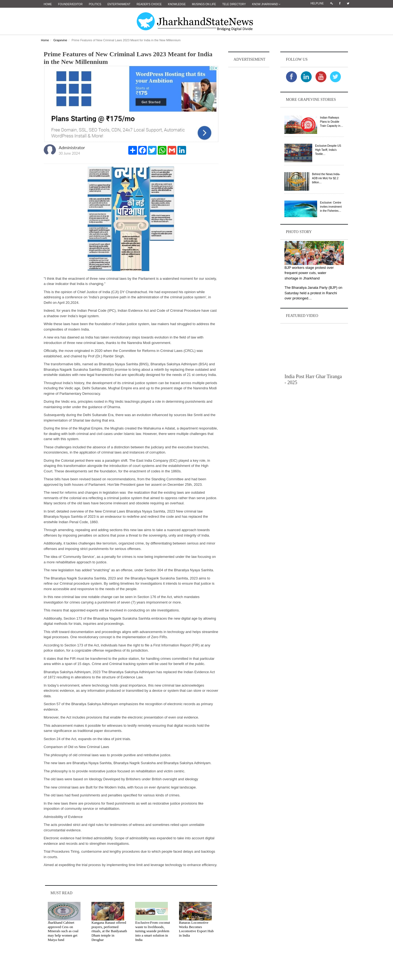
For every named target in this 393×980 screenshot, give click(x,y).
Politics (95, 4)
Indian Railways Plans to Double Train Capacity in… (331, 122)
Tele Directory (234, 4)
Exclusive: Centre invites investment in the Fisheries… (331, 207)
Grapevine (60, 40)
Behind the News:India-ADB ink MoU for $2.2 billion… (326, 178)
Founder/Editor (70, 4)
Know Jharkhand (266, 4)
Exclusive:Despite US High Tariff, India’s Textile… (328, 150)
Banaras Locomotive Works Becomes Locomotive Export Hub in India (196, 929)
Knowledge (177, 4)
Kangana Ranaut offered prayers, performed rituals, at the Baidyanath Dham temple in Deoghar (109, 931)
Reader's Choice (149, 4)
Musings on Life (204, 4)
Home (48, 4)
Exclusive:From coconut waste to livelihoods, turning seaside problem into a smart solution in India (152, 931)
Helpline (317, 3)
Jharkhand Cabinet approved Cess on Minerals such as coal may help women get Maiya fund (63, 931)
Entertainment (119, 4)
